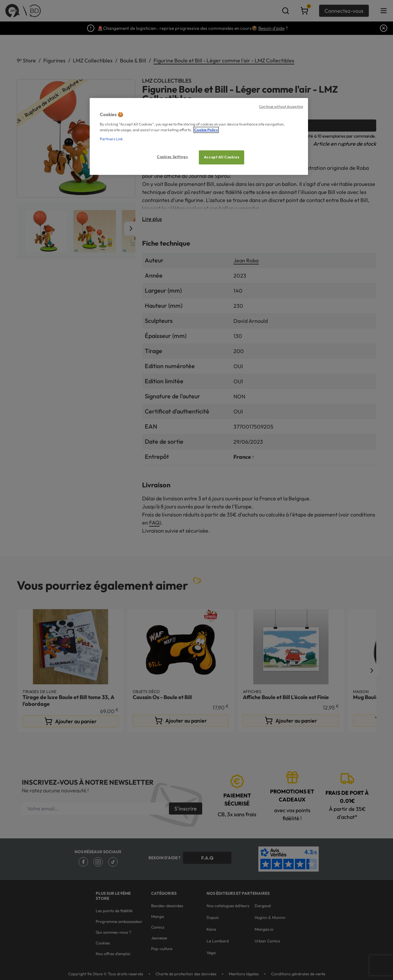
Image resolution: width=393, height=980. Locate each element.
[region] (199, 136)
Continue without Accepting (281, 106)
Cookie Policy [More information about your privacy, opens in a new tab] (206, 130)
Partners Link (111, 139)
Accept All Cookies (222, 157)
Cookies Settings (172, 157)
